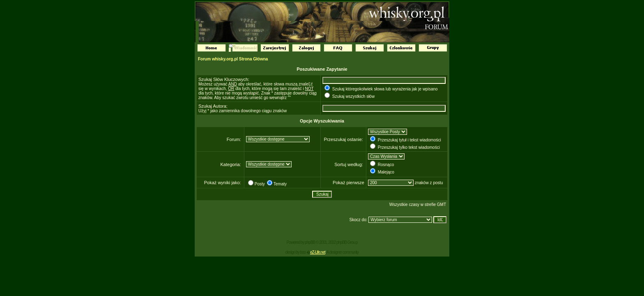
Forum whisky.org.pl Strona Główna (233, 59)
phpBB (310, 242)
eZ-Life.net (318, 252)
